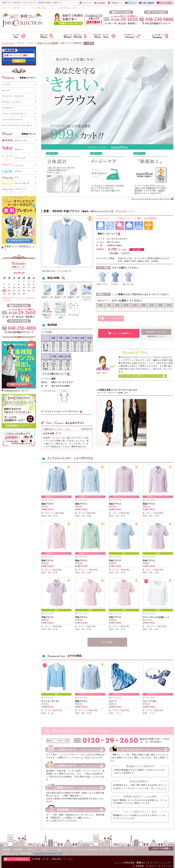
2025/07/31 (87, 429)
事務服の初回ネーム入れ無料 (140, 796)
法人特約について (10, 853)
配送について (63, 850)
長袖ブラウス (47, 504)
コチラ (163, 788)
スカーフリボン (150, 701)
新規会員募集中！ (140, 781)
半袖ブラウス (115, 561)
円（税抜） (118, 245)
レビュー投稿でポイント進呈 (140, 812)
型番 (46, 211)
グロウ (11, 171)
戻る (89, 43)
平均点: (125, 211)
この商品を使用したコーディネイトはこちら (117, 390)
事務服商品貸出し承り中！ (17, 391)
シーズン (45, 379)
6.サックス (102, 284)
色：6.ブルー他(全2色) (119, 710)
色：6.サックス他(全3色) (53, 513)
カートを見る (166, 3)
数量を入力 (103, 294)
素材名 (44, 382)
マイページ (87, 3)
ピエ (10, 178)
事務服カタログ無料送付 (140, 766)
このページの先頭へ (161, 848)
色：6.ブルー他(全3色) (85, 513)
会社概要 (6, 850)
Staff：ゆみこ (102, 373)
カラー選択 (103, 268)
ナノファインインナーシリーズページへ (151, 199)
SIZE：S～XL (47, 713)
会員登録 (101, 3)
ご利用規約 (18, 850)
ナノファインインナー (117, 239)
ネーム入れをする (114, 318)
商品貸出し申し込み (156, 332)
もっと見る (107, 642)
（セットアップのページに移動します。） (114, 393)
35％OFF (137, 250)
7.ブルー (115, 284)
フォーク (13, 165)
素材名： (87, 211)
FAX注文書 (26, 853)
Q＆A (132, 850)
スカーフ (113, 701)
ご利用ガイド (116, 3)
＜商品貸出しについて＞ (156, 336)
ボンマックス (15, 140)
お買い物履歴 (148, 3)
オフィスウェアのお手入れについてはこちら (141, 376)
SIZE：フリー (115, 713)
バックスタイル (48, 391)
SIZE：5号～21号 (49, 516)
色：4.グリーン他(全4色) (86, 570)
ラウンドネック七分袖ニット (156, 617)
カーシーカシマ (16, 183)
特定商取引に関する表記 (98, 850)
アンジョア (14, 157)
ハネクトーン (15, 189)
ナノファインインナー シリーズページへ (60, 412)
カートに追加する (122, 333)
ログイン (132, 3)
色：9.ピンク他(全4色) (119, 513)
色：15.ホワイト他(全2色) (154, 626)
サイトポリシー (120, 850)
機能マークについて (107, 234)
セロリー (13, 148)
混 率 (44, 386)
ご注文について (48, 850)
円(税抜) (50, 509)
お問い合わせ (78, 850)
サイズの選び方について (55, 374)
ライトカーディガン (50, 701)
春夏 (124, 553)
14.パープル (128, 284)
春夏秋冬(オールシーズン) (56, 497)
